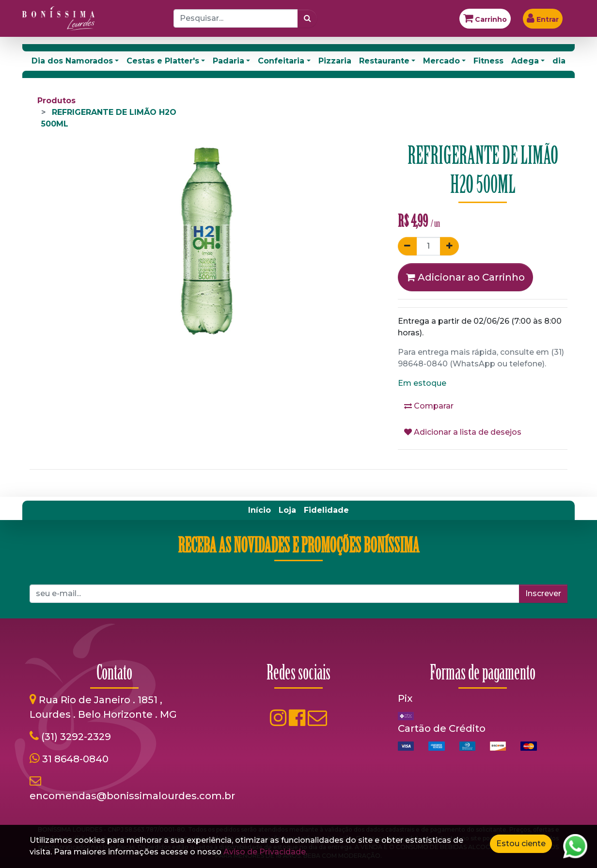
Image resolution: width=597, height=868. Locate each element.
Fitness (488, 61)
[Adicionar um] (449, 246)
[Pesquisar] (307, 18)
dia (559, 61)
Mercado (441, 61)
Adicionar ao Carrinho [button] (465, 277)
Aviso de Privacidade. (265, 852)
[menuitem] (259, 510)
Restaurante (384, 61)
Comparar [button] (429, 406)
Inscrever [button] (543, 593)
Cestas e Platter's (163, 61)
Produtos (56, 101)
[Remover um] (407, 246)
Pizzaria (335, 61)
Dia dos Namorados (72, 61)
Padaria (228, 61)
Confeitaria (281, 61)
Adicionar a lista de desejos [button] (463, 432)
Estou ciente (521, 844)
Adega (525, 61)
